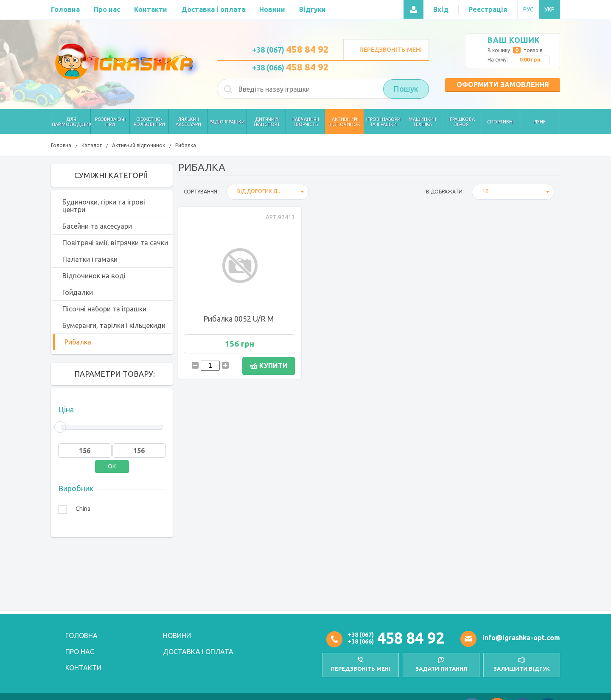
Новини (177, 636)
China (83, 509)
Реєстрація (488, 9)
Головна (61, 145)
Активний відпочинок (139, 145)
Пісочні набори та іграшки (104, 309)
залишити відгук (522, 669)
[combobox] (268, 192)
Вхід (441, 9)
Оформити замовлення (503, 84)
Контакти (83, 668)
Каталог (92, 145)
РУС (528, 9)
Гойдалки (78, 292)
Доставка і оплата (198, 652)
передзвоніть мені (361, 669)
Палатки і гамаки (90, 259)
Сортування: (201, 192)
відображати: (445, 192)
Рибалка (186, 145)
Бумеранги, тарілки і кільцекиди (114, 325)
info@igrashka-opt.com (521, 638)
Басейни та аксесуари (97, 226)
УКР (549, 9)
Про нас (80, 652)
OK (112, 466)
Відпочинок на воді (94, 276)
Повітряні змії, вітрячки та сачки (115, 243)
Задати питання (441, 669)
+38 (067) (290, 50)
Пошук (406, 89)
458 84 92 (411, 638)
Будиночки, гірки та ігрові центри (104, 206)
